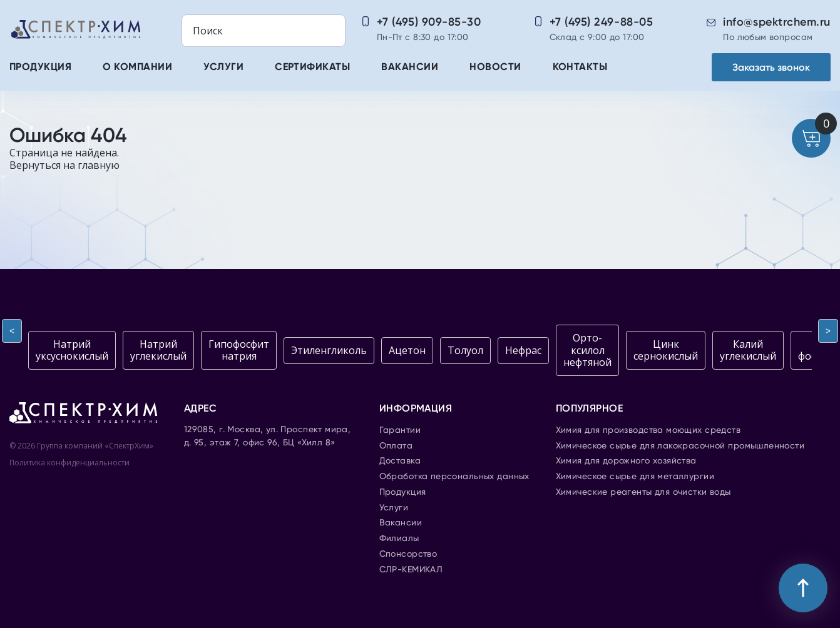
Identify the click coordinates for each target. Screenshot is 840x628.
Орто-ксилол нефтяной (587, 350)
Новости (495, 68)
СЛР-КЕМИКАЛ (411, 570)
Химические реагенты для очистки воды (643, 492)
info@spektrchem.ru (777, 22)
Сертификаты (312, 68)
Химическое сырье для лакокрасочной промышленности (680, 446)
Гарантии (400, 430)
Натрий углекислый (158, 350)
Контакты (580, 68)
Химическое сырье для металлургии (635, 477)
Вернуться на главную (64, 165)
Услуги (223, 68)
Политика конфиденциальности (69, 463)
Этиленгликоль (329, 350)
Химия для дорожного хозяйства (626, 461)
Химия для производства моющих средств (648, 430)
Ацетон (407, 350)
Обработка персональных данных (454, 477)
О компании (137, 68)
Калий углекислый (748, 350)
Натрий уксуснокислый (72, 350)
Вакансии (410, 68)
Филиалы (399, 539)
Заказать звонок (771, 67)
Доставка (400, 461)
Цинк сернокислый (666, 350)
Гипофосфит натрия (239, 350)
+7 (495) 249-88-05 (602, 22)
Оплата (396, 446)
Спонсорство (408, 554)
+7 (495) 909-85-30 (429, 22)
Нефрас (523, 350)
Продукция (40, 68)
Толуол (465, 350)
